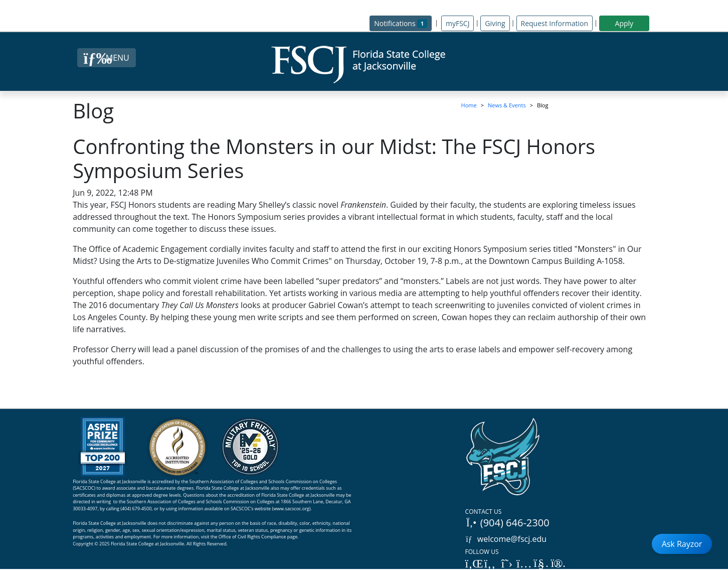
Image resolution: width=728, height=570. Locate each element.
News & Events (507, 105)
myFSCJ (458, 23)
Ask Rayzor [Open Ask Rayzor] (682, 544)
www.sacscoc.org (291, 509)
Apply (624, 23)
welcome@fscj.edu (506, 539)
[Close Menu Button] (107, 58)
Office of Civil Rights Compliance (252, 537)
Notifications (403, 23)
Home (469, 105)
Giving (495, 23)
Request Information (555, 23)
